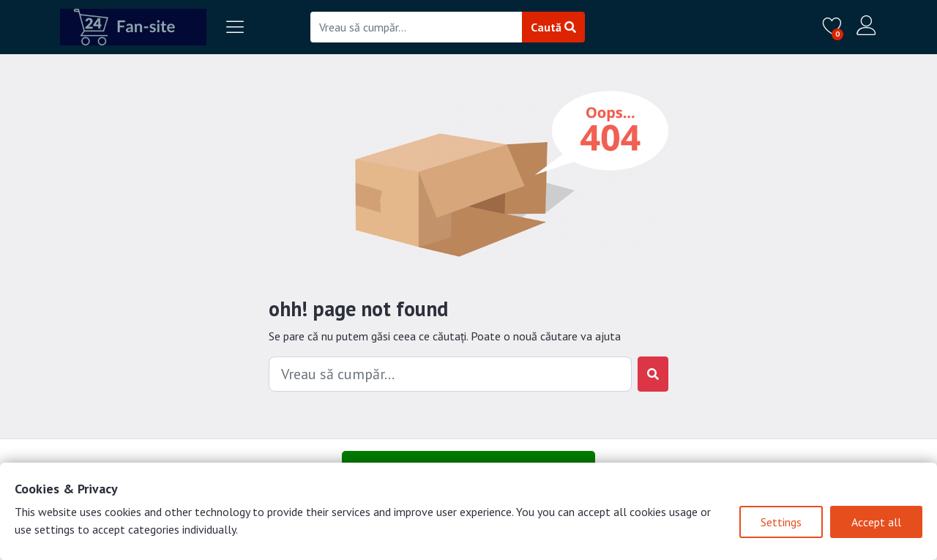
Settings (781, 522)
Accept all (876, 522)
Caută (553, 27)
